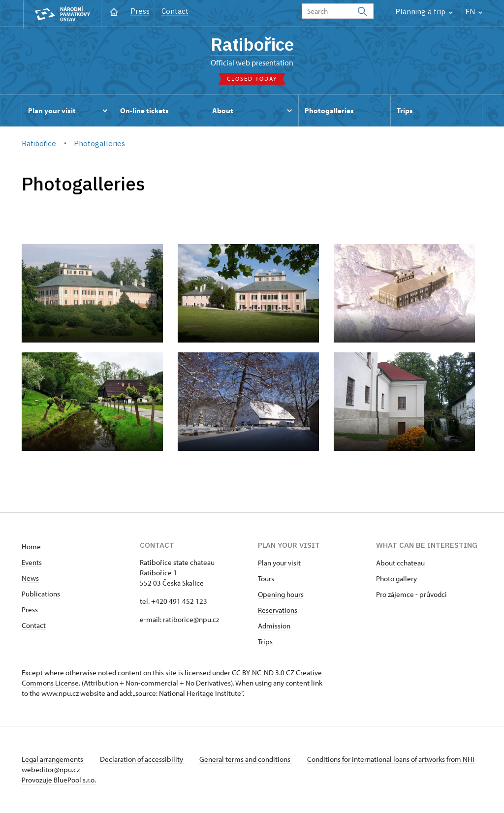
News (30, 578)
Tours (266, 579)
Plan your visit (279, 563)
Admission (274, 626)
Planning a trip (424, 12)
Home (31, 547)
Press (140, 11)
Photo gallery (396, 579)
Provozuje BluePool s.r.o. (59, 780)
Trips (265, 642)
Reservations (278, 610)
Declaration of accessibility (143, 760)
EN (474, 12)
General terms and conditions (247, 760)
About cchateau (400, 563)
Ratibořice (252, 44)
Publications (41, 594)
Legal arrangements (53, 760)
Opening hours (281, 595)
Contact (175, 11)
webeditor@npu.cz (80, 770)
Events (32, 563)
